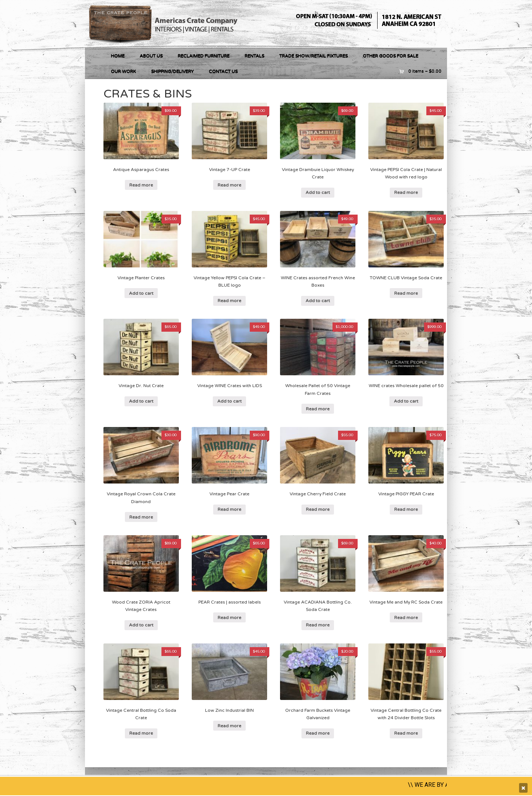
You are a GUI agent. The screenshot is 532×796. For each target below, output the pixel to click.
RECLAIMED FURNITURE (204, 56)
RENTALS (254, 56)
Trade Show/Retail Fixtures (313, 56)
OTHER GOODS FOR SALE (391, 56)
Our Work (123, 71)
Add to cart (318, 192)
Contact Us (223, 71)
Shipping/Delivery (172, 71)
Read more (141, 185)
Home (118, 56)
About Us (151, 56)
